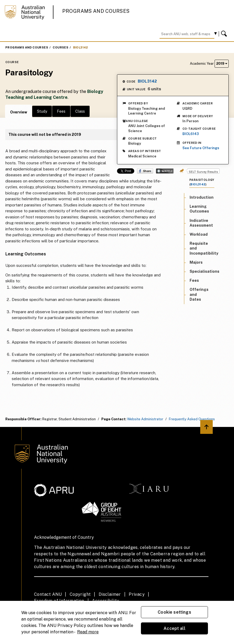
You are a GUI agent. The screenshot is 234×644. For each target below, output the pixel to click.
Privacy (137, 594)
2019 (222, 64)
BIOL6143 (191, 134)
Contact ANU (48, 594)
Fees (61, 111)
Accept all (174, 628)
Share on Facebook (145, 171)
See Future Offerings (201, 148)
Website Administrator (145, 419)
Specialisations (204, 271)
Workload (199, 234)
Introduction (202, 197)
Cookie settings (174, 612)
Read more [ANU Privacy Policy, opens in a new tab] (88, 632)
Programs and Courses (96, 11)
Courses (60, 47)
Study (42, 111)
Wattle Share (165, 171)
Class (80, 111)
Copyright (80, 594)
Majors (196, 262)
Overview (19, 112)
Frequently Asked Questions (192, 419)
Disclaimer (110, 594)
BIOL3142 (81, 47)
